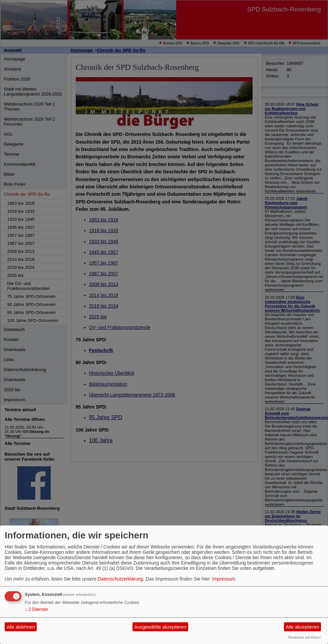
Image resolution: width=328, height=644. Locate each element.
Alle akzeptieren (303, 627)
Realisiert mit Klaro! (304, 637)
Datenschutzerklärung (120, 579)
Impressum (224, 579)
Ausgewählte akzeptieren (160, 627)
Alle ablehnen (21, 627)
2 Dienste (36, 609)
